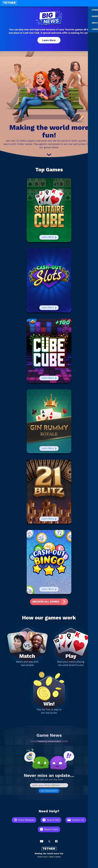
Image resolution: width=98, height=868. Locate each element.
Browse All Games (46, 602)
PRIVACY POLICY (42, 857)
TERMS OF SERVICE (55, 857)
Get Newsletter (49, 791)
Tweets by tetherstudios (49, 741)
